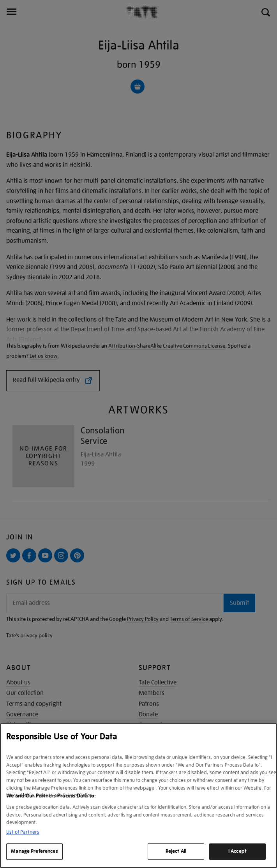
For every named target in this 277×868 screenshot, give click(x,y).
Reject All (176, 851)
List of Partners (23, 832)
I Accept (237, 851)
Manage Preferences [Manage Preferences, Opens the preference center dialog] (34, 851)
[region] (138, 796)
